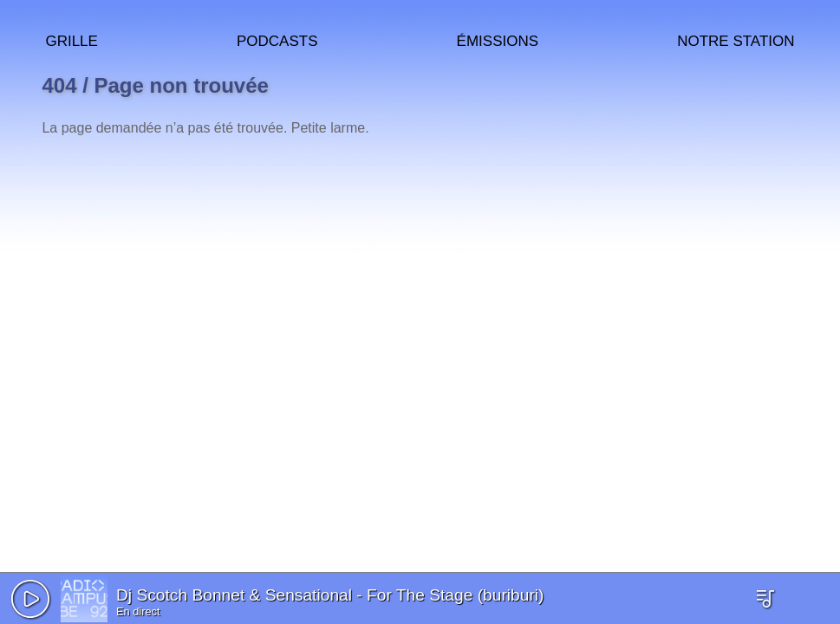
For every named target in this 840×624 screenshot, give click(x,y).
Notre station (736, 39)
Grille (71, 39)
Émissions (498, 39)
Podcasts (277, 39)
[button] (30, 599)
